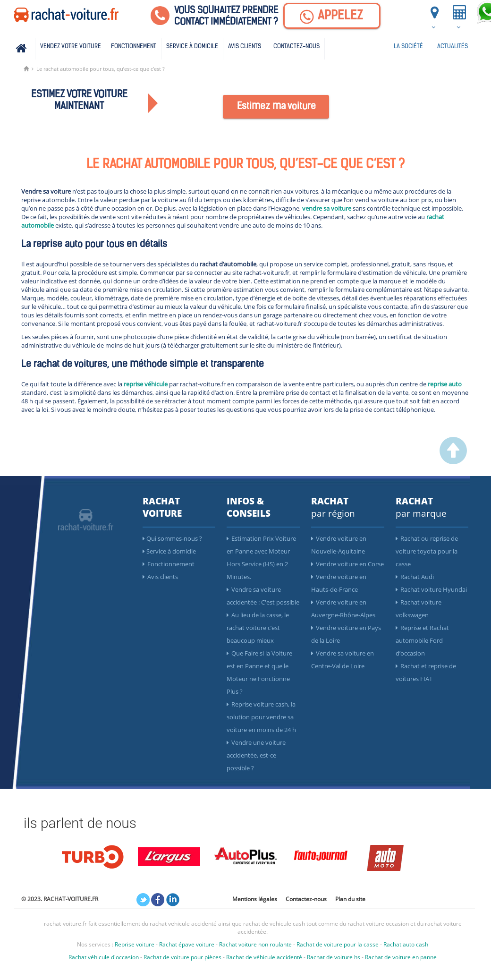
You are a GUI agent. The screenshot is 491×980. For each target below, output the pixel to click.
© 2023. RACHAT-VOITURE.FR (60, 899)
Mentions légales (255, 899)
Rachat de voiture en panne (401, 957)
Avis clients (245, 47)
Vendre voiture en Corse (347, 564)
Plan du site (350, 899)
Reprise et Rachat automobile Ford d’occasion (422, 640)
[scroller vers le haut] (453, 462)
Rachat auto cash (406, 944)
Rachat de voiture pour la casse (338, 944)
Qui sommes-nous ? (172, 538)
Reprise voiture (135, 944)
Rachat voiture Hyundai (431, 589)
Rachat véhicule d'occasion (104, 957)
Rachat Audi (415, 577)
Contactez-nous (296, 47)
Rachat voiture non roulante (255, 944)
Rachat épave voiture (187, 944)
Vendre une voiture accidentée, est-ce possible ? (256, 755)
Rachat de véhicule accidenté (264, 957)
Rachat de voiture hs (334, 957)
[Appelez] (332, 16)
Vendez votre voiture (71, 47)
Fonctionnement (134, 47)
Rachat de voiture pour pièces (182, 957)
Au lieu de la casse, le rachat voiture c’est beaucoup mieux (258, 628)
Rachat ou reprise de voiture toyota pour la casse (427, 551)
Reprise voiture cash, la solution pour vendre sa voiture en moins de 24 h (261, 717)
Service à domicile (192, 47)
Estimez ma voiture (276, 107)
